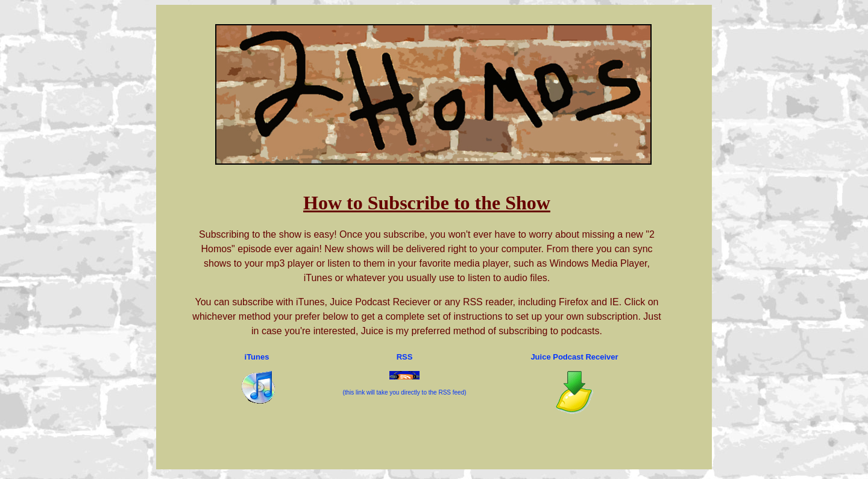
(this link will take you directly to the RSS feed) (404, 392)
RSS (405, 357)
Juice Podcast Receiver (574, 357)
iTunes (257, 357)
